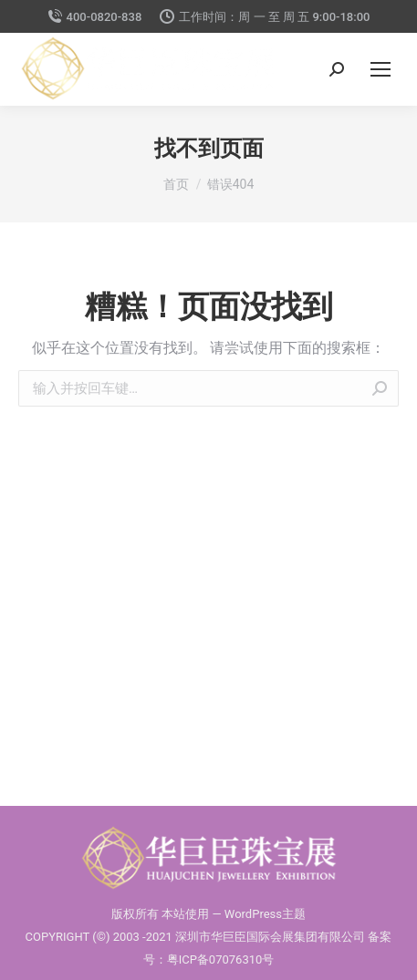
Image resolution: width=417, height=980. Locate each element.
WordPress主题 (265, 914)
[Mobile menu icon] (381, 69)
